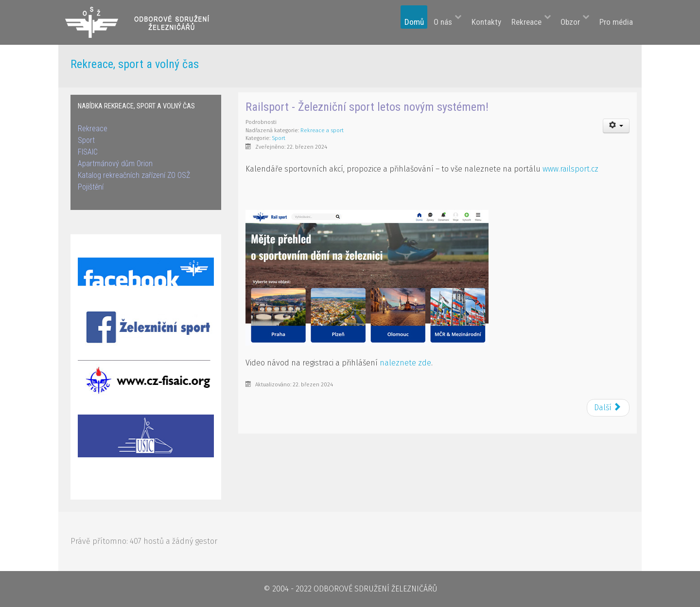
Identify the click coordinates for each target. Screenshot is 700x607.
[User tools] (616, 126)
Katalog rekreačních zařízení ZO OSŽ (134, 175)
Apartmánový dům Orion (115, 164)
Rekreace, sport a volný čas (135, 64)
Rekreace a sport (322, 130)
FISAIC (88, 152)
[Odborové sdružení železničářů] (144, 22)
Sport (86, 140)
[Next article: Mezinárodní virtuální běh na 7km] (608, 408)
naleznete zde (405, 363)
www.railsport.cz (570, 169)
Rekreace (93, 129)
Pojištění (91, 187)
